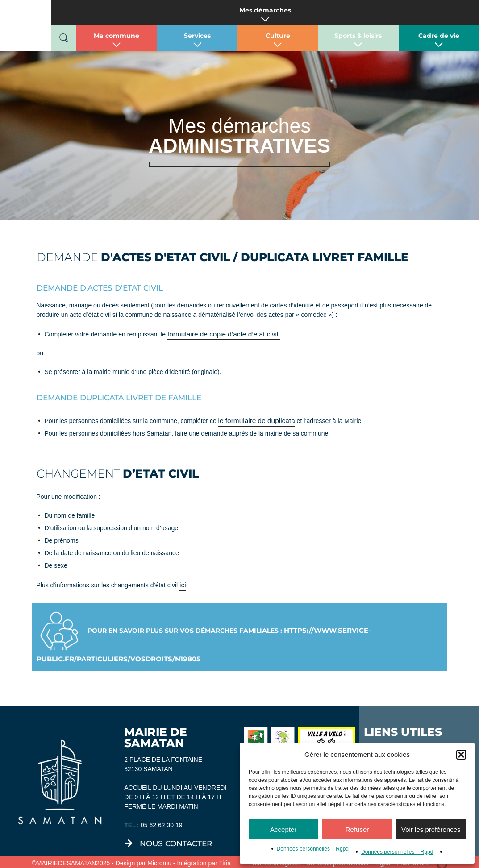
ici (182, 582)
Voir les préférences (431, 829)
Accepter (283, 829)
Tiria (225, 860)
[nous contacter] (129, 840)
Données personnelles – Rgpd (313, 849)
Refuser (357, 829)
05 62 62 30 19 (161, 822)
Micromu (159, 860)
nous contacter (176, 840)
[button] (461, 755)
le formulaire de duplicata (253, 419)
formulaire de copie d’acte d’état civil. (219, 333)
